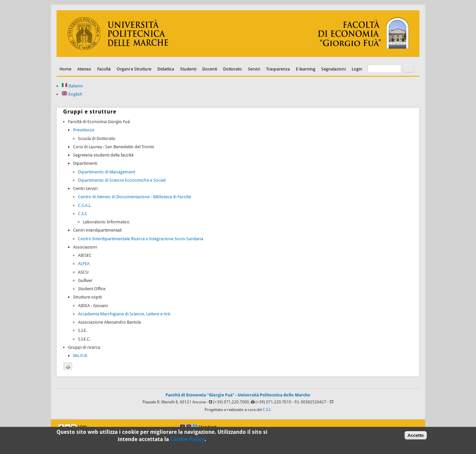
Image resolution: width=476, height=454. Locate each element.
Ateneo (84, 69)
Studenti (188, 69)
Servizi (254, 69)
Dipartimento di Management (107, 172)
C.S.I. (83, 214)
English (72, 94)
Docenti (210, 69)
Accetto (416, 437)
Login (357, 69)
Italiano (72, 86)
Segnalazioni (334, 69)
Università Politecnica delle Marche (274, 395)
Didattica (166, 69)
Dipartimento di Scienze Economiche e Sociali (122, 180)
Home (65, 69)
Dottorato (233, 69)
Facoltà (104, 69)
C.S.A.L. (85, 205)
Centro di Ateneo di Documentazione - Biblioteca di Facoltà (135, 197)
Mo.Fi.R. (80, 356)
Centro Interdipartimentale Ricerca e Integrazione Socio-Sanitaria (141, 239)
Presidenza (84, 130)
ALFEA (84, 264)
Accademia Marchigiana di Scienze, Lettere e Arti (124, 314)
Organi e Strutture (134, 69)
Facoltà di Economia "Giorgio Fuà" (200, 395)
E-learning (306, 69)
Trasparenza (278, 69)
